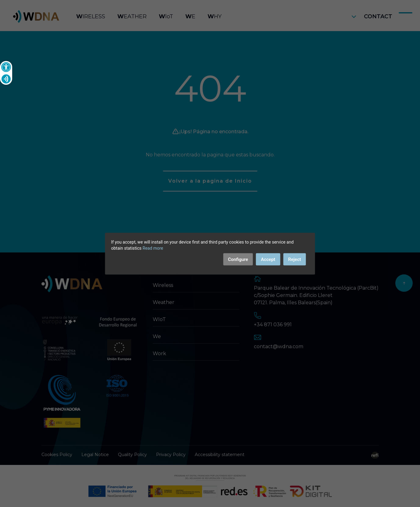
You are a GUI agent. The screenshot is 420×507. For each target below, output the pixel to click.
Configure (238, 259)
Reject (294, 259)
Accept (268, 259)
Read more (153, 248)
